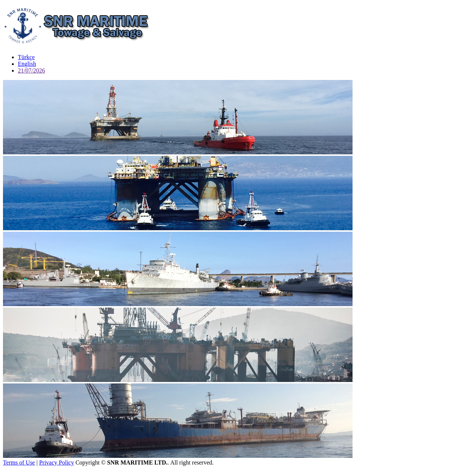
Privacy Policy (57, 462)
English (27, 64)
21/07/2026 (31, 70)
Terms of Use (19, 462)
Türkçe (26, 57)
